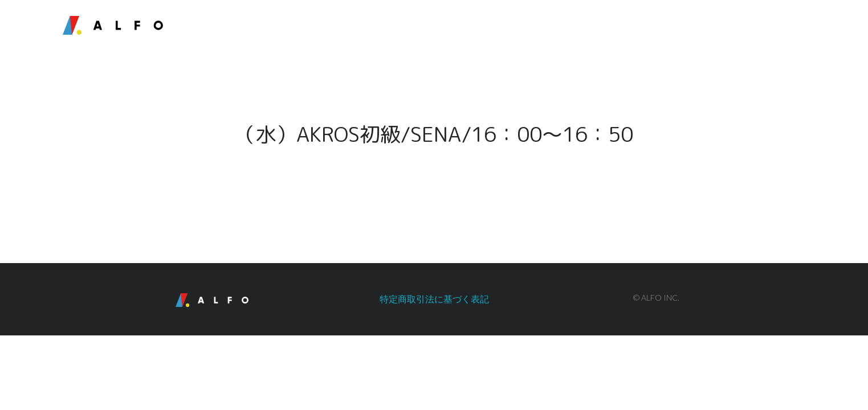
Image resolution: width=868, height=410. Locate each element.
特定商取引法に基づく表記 (434, 299)
